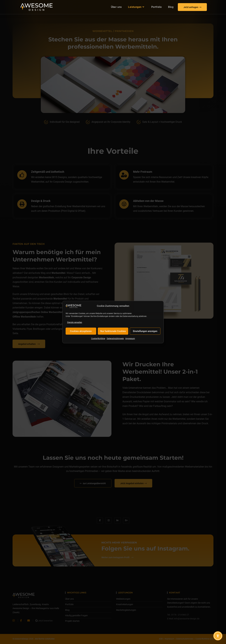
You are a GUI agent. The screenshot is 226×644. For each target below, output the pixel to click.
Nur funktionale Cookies (113, 331)
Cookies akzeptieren (81, 331)
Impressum (130, 339)
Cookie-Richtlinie (98, 339)
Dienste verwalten (75, 322)
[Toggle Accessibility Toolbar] (218, 636)
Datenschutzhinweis (115, 339)
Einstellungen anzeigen (145, 331)
